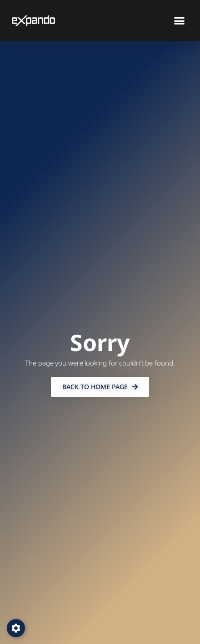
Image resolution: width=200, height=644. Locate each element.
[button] (180, 20)
